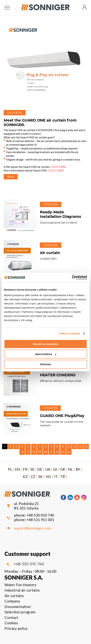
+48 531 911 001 (40, 520)
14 (80, 447)
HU (50, 477)
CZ (34, 477)
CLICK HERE (58, 167)
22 (57, 452)
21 (51, 452)
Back (11, 177)
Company (12, 601)
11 (63, 447)
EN (19, 470)
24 (69, 452)
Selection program (20, 612)
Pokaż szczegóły (70, 333)
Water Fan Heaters (20, 585)
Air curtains (14, 596)
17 (28, 452)
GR (64, 470)
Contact (11, 618)
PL (11, 470)
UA (49, 470)
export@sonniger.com (32, 528)
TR (64, 477)
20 (46, 452)
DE (41, 470)
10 (57, 447)
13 (75, 447)
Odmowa (45, 364)
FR (26, 470)
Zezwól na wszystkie (46, 344)
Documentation (18, 607)
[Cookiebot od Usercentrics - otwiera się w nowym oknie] (72, 278)
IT (57, 477)
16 (22, 452)
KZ (27, 477)
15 (86, 447)
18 (34, 452)
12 (69, 447)
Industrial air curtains (22, 590)
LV (57, 470)
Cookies (11, 623)
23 (63, 452)
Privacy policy (16, 629)
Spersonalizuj (46, 354)
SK (42, 477)
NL (72, 470)
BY (80, 470)
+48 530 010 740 (40, 515)
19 (40, 452)
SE (34, 470)
